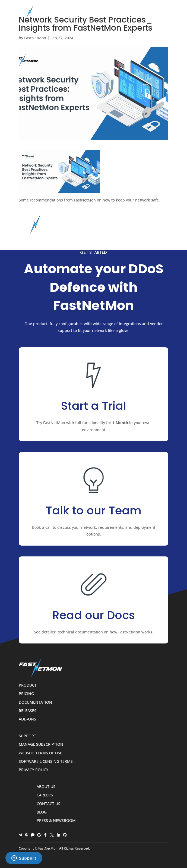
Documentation (35, 702)
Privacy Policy (34, 770)
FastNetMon (35, 38)
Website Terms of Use (40, 753)
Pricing (26, 694)
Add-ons (27, 719)
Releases (28, 711)
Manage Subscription (41, 744)
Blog (42, 812)
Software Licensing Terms (46, 762)
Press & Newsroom (56, 821)
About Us (46, 787)
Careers (45, 795)
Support (27, 736)
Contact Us (48, 804)
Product (28, 685)
